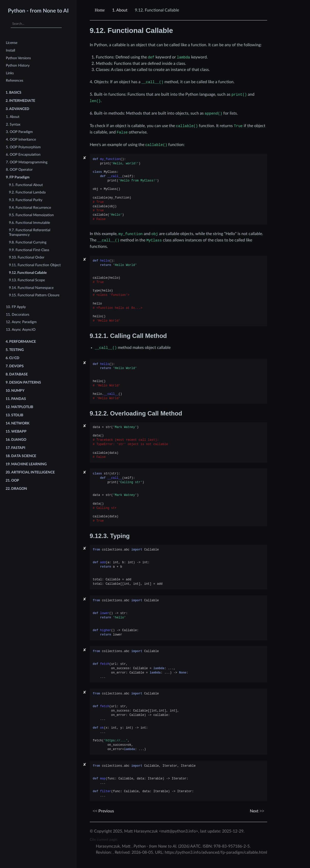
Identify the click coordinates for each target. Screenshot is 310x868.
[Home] (100, 10)
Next (257, 811)
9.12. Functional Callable (28, 273)
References (15, 81)
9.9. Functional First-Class (29, 250)
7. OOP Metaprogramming (27, 162)
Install (10, 50)
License (12, 43)
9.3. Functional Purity (26, 200)
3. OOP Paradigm (19, 132)
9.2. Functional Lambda (27, 192)
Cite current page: (104, 840)
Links (10, 73)
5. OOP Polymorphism (23, 147)
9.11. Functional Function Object (35, 265)
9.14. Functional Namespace (31, 288)
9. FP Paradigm (18, 177)
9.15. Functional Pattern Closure (34, 295)
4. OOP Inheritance (21, 139)
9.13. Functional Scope (27, 280)
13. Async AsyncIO (21, 330)
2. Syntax (13, 124)
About (120, 10)
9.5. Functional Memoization (31, 215)
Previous (103, 811)
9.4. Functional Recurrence (30, 208)
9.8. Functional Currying (28, 242)
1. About (13, 117)
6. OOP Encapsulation (23, 155)
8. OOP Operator (19, 170)
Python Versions (18, 58)
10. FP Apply (16, 307)
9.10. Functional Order (27, 257)
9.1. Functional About (26, 185)
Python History (18, 65)
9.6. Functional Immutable (29, 223)
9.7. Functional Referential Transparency (30, 232)
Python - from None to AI (38, 11)
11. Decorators (18, 315)
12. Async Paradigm (21, 322)
